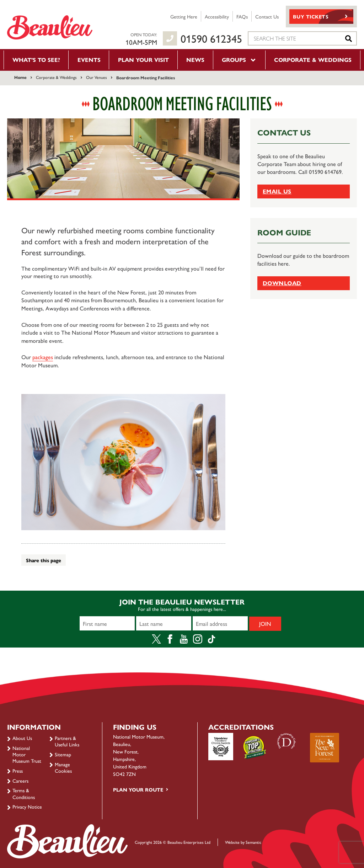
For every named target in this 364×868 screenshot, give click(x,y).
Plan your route (138, 789)
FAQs (242, 16)
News (195, 60)
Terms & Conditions (24, 793)
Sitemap (63, 754)
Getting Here (184, 16)
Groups (239, 60)
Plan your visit (143, 60)
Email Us (277, 191)
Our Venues (97, 77)
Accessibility (217, 16)
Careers (20, 781)
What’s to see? (36, 60)
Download (282, 283)
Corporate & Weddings (313, 60)
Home (20, 77)
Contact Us (267, 16)
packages (43, 357)
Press (18, 771)
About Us (22, 738)
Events (89, 60)
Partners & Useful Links (67, 741)
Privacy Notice (27, 806)
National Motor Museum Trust (27, 754)
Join (265, 624)
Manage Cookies (63, 767)
